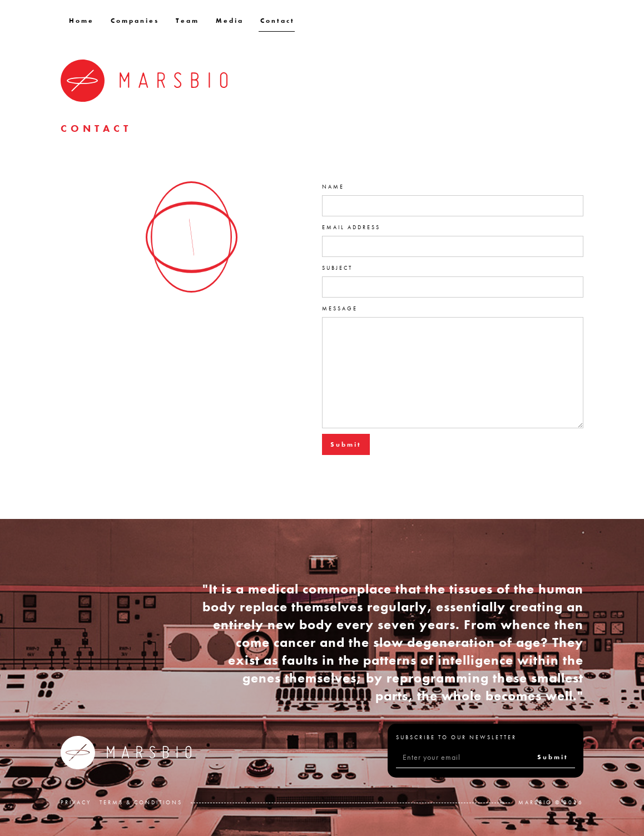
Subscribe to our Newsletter (456, 737)
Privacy (76, 802)
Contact (278, 21)
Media (230, 21)
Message (340, 308)
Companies (135, 21)
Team (187, 21)
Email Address (351, 227)
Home (81, 21)
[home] (144, 81)
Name (333, 187)
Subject (337, 268)
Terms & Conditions (141, 802)
